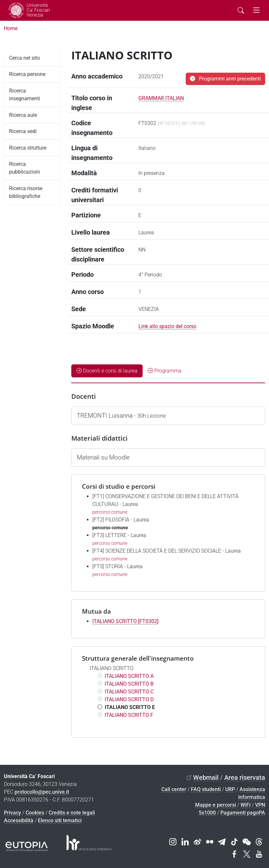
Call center (174, 789)
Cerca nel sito (24, 58)
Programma (165, 371)
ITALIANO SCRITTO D (129, 699)
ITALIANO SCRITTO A (129, 676)
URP (230, 789)
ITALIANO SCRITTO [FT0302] (125, 621)
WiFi (246, 805)
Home (11, 28)
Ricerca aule (23, 115)
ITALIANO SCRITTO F (129, 715)
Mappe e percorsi (216, 805)
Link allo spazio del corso (167, 326)
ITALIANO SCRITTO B (129, 684)
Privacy (12, 813)
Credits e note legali (72, 813)
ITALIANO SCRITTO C (129, 692)
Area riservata (245, 777)
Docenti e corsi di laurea (107, 371)
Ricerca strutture (28, 148)
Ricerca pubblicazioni (24, 168)
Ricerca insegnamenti (25, 95)
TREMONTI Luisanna (121, 416)
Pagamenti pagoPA (243, 813)
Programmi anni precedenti (225, 79)
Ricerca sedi (23, 131)
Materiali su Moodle (103, 457)
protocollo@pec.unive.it (42, 792)
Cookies (35, 813)
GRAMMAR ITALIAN (161, 98)
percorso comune (110, 512)
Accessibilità (19, 820)
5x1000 (207, 813)
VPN (260, 805)
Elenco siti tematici (60, 820)
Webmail (206, 777)
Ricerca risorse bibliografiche (26, 192)
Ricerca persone (27, 74)
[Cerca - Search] (241, 10)
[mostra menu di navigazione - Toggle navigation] (257, 10)
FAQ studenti (206, 789)
